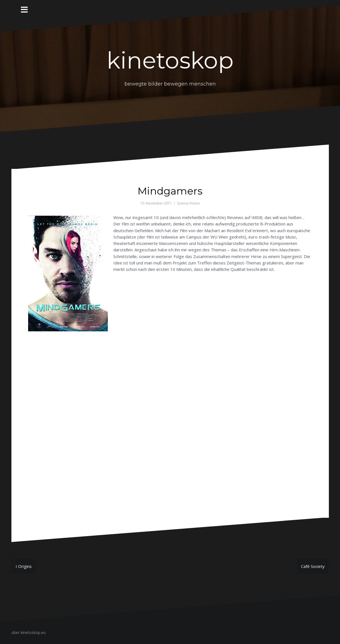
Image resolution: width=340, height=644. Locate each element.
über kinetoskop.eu (29, 632)
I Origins (24, 566)
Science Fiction (189, 203)
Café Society (313, 566)
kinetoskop (170, 60)
